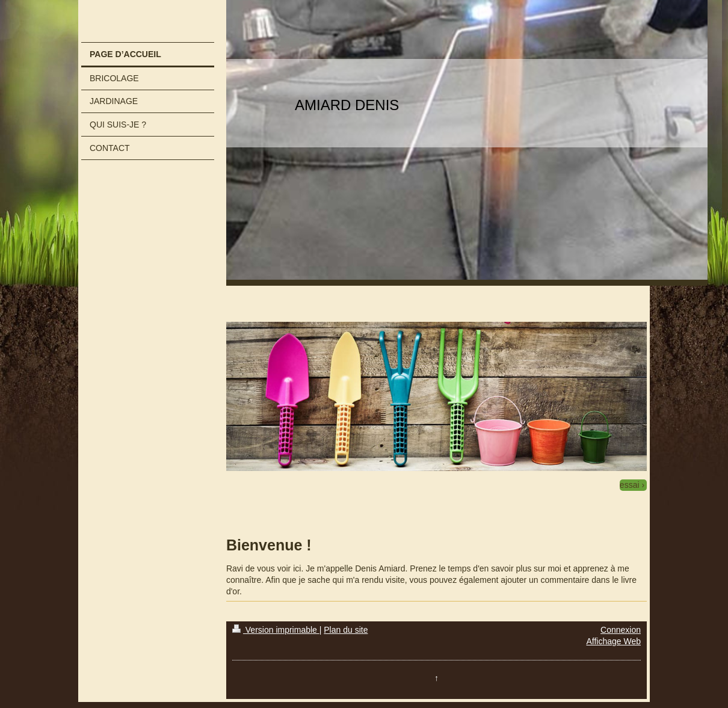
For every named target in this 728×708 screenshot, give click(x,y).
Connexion (621, 630)
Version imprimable (276, 630)
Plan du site (346, 630)
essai (630, 485)
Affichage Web (613, 641)
